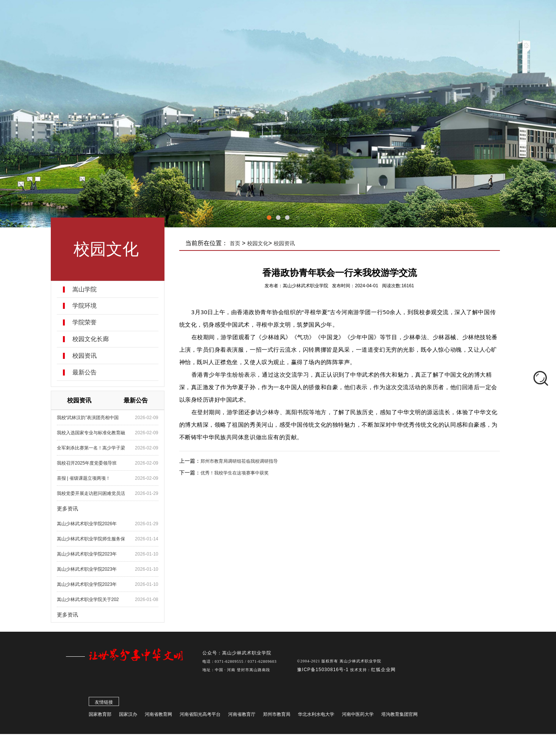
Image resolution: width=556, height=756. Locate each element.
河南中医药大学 (358, 716)
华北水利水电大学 (316, 716)
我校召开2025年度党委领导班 (87, 463)
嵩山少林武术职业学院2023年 (87, 554)
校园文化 (258, 243)
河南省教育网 (158, 716)
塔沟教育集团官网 (399, 716)
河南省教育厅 (242, 716)
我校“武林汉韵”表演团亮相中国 (88, 418)
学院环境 (85, 306)
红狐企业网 (383, 671)
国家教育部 (100, 716)
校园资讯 (85, 356)
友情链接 (104, 704)
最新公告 (85, 373)
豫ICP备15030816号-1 (324, 671)
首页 (235, 243)
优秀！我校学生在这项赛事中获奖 (235, 473)
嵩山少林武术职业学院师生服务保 (91, 539)
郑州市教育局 (277, 716)
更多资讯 (67, 509)
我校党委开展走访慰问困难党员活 (91, 493)
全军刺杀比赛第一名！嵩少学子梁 (91, 448)
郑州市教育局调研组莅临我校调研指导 (239, 461)
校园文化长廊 (91, 339)
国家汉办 (128, 716)
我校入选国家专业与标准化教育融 (91, 433)
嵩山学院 (85, 290)
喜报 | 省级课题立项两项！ (84, 478)
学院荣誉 (85, 322)
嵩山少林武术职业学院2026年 (87, 524)
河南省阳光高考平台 (200, 716)
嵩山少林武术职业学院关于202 (88, 599)
